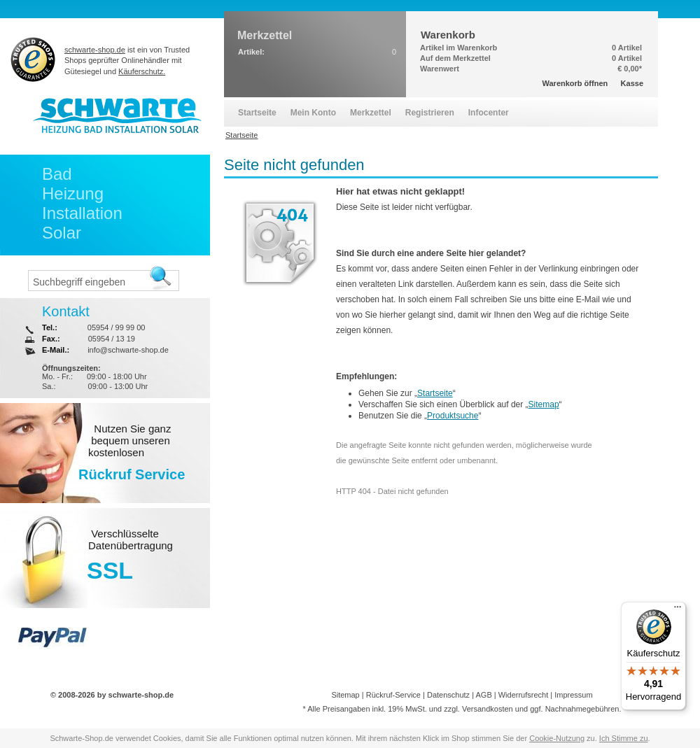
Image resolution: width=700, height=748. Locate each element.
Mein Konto (313, 113)
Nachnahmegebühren (582, 709)
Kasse (632, 83)
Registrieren (430, 113)
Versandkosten (488, 709)
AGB (483, 695)
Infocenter (489, 113)
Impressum (573, 695)
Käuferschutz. (142, 71)
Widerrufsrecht (524, 695)
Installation (82, 213)
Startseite (435, 393)
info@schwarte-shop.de (128, 350)
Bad (57, 174)
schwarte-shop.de (95, 50)
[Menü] (678, 610)
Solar (62, 233)
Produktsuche (453, 416)
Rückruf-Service (393, 695)
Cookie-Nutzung (557, 738)
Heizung (73, 193)
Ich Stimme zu (624, 738)
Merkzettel (371, 113)
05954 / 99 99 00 (117, 327)
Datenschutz (448, 695)
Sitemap (544, 404)
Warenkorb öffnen (575, 83)
